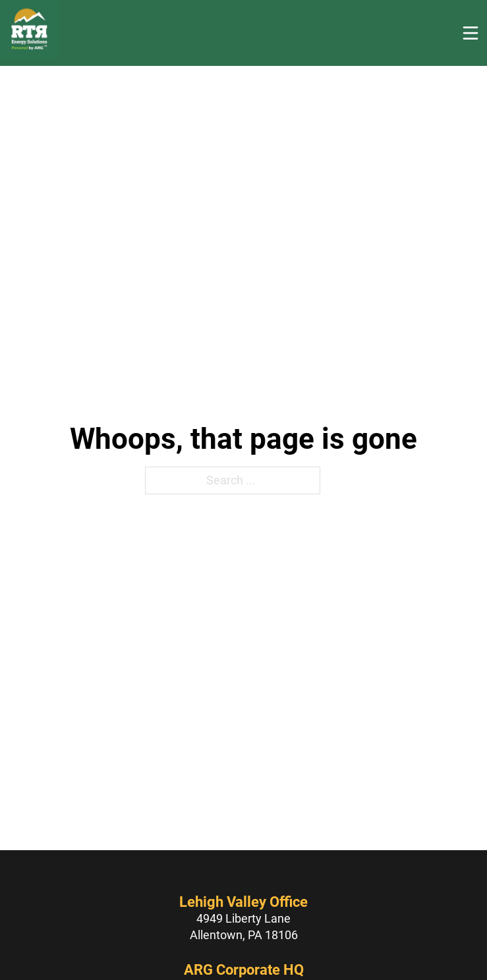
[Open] (471, 33)
